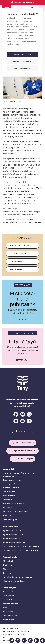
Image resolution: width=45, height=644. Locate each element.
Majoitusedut (9, 496)
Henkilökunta (9, 600)
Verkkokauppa (10, 520)
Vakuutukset (9, 492)
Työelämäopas (11, 526)
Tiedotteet (8, 565)
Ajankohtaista (10, 557)
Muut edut (8, 508)
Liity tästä (22, 360)
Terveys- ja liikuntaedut (14, 504)
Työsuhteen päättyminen (14, 543)
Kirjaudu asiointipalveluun (25, 451)
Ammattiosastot (10, 604)
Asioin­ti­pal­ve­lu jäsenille (14, 592)
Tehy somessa (23, 431)
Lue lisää (22, 320)
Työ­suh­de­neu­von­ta (12, 480)
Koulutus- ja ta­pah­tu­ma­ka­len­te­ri (18, 577)
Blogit (6, 569)
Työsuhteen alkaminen (13, 535)
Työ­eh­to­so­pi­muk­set (12, 531)
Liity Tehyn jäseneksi (25, 443)
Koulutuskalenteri (18, 254)
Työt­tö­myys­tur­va (11, 488)
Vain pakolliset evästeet (22, 61)
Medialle (7, 608)
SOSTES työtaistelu (23, 2)
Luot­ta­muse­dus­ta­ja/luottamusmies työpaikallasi (19, 475)
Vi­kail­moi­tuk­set (10, 616)
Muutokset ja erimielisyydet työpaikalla (21, 546)
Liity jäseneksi (16, 262)
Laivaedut (7, 500)
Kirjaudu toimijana (25, 459)
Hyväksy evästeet (22, 55)
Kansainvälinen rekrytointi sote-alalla (20, 550)
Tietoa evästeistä (10, 629)
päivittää (36, 165)
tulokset (37, 222)
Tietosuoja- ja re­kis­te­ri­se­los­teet (17, 632)
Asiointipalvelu (16, 269)
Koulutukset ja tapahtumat (15, 512)
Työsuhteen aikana (12, 539)
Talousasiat (8, 612)
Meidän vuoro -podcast (14, 581)
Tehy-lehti (7, 516)
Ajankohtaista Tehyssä (20, 246)
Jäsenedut (9, 469)
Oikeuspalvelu (9, 484)
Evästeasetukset (22, 68)
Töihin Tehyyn (9, 620)
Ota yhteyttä (10, 588)
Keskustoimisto (10, 596)
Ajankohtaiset (9, 561)
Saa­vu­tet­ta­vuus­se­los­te (13, 635)
